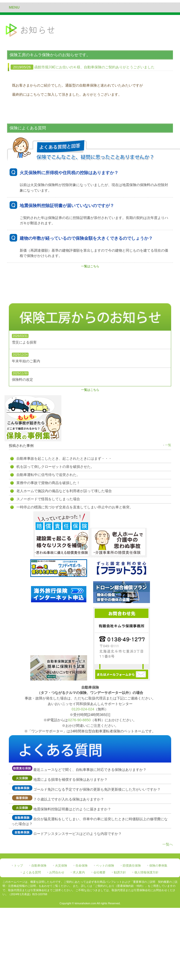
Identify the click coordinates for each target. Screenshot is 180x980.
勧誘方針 (120, 872)
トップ (18, 866)
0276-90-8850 (79, 720)
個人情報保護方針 (146, 872)
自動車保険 (39, 866)
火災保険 (61, 866)
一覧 (168, 445)
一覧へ (168, 844)
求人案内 (79, 872)
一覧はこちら (90, 266)
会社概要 (99, 872)
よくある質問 (32, 872)
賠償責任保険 (132, 866)
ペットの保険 (105, 866)
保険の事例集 (158, 866)
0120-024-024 (83, 709)
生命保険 (82, 866)
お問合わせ (57, 872)
